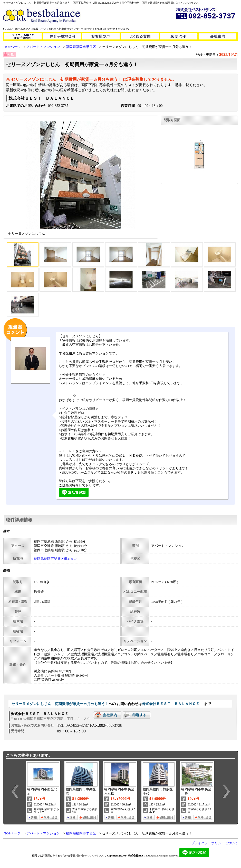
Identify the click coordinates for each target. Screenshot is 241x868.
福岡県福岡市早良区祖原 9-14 (56, 559)
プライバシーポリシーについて (215, 843)
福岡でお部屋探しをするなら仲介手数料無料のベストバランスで (69, 856)
